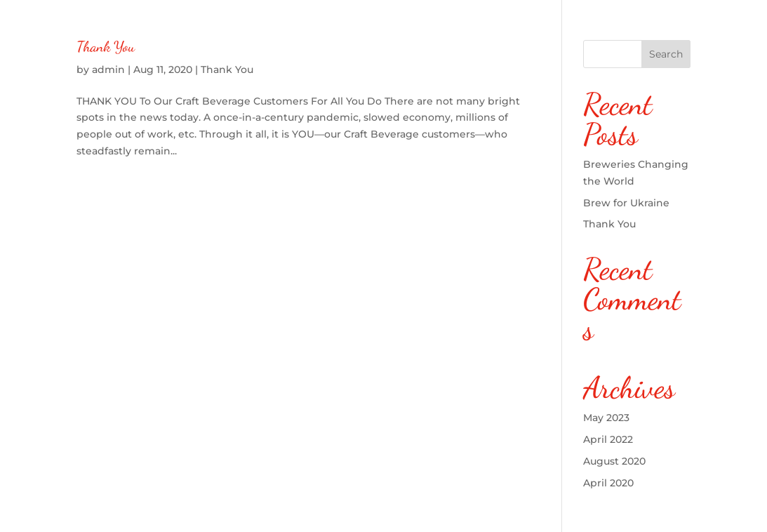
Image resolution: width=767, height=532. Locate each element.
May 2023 (606, 418)
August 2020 (614, 461)
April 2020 (608, 483)
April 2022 (608, 439)
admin (108, 69)
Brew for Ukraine (626, 203)
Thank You (106, 47)
